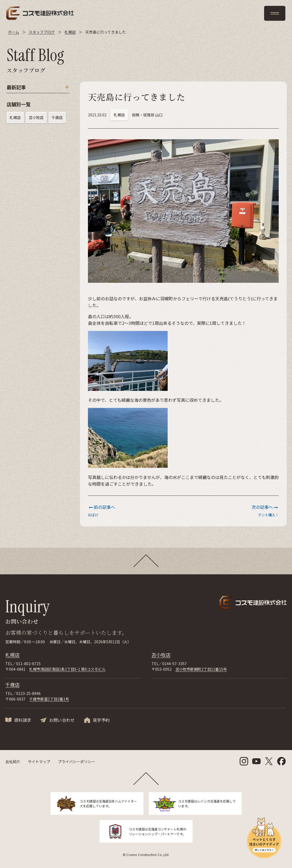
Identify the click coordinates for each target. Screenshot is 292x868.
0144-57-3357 (175, 664)
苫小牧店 (36, 117)
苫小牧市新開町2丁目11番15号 (201, 669)
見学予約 (101, 720)
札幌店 (15, 117)
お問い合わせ (62, 720)
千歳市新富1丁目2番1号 (49, 699)
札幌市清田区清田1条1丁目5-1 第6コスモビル (67, 669)
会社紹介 (13, 761)
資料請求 (23, 720)
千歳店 (57, 117)
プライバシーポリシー (77, 761)
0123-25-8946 (28, 693)
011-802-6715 (28, 664)
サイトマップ (39, 761)
